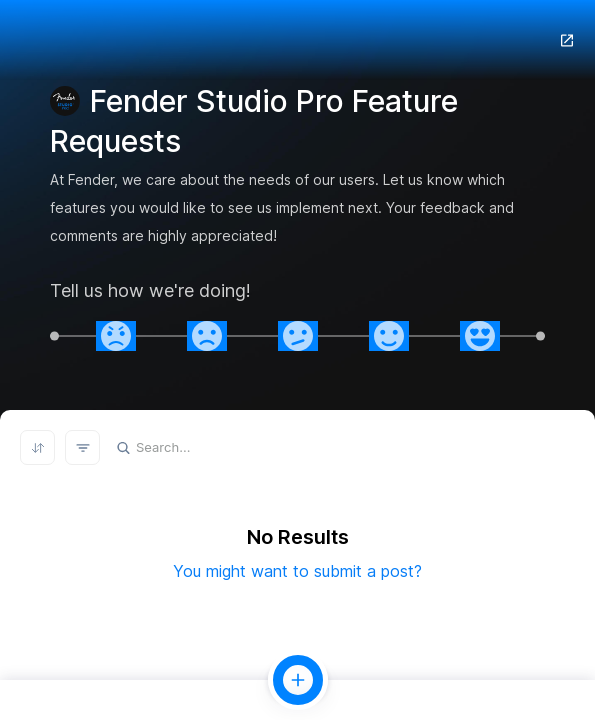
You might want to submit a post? (297, 571)
